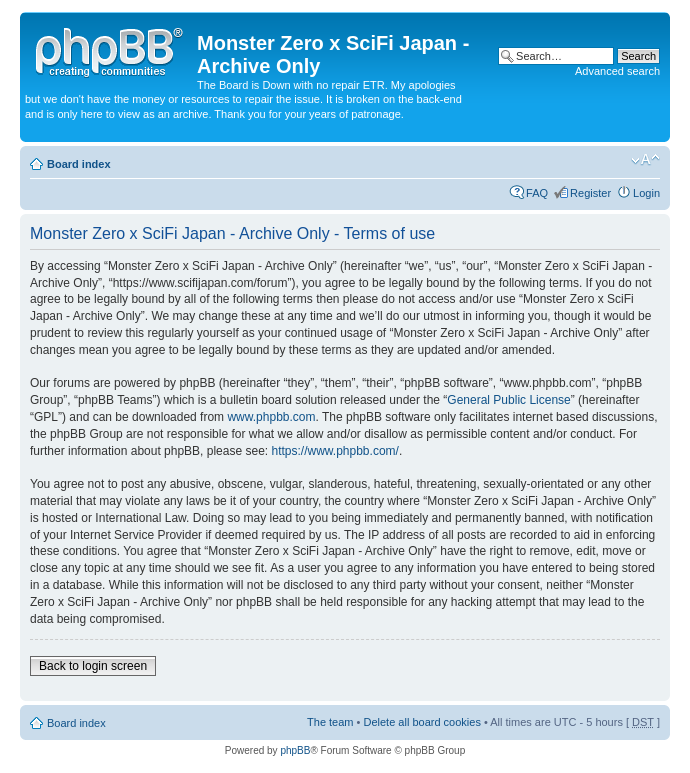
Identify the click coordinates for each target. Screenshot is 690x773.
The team (330, 722)
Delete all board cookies (421, 722)
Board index (79, 164)
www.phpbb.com (271, 417)
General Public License (508, 400)
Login (646, 193)
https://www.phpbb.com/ (334, 451)
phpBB (295, 750)
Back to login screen (93, 666)
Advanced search (617, 71)
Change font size (645, 160)
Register (590, 193)
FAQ (537, 193)
